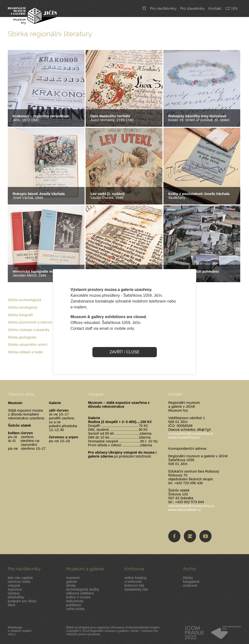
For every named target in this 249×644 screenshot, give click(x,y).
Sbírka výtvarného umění (28, 345)
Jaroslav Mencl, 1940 (42, 273)
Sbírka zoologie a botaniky (29, 330)
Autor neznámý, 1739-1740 (112, 118)
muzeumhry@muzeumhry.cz (191, 433)
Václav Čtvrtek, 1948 (107, 196)
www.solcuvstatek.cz (185, 510)
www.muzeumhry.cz (184, 437)
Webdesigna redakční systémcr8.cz (20, 631)
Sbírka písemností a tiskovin (30, 322)
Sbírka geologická (22, 337)
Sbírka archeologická (24, 300)
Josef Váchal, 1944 (39, 196)
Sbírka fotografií (20, 315)
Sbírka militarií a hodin (25, 352)
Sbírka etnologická (22, 307)
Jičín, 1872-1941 (41, 118)
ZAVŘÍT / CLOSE (125, 352)
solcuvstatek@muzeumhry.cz (191, 506)
